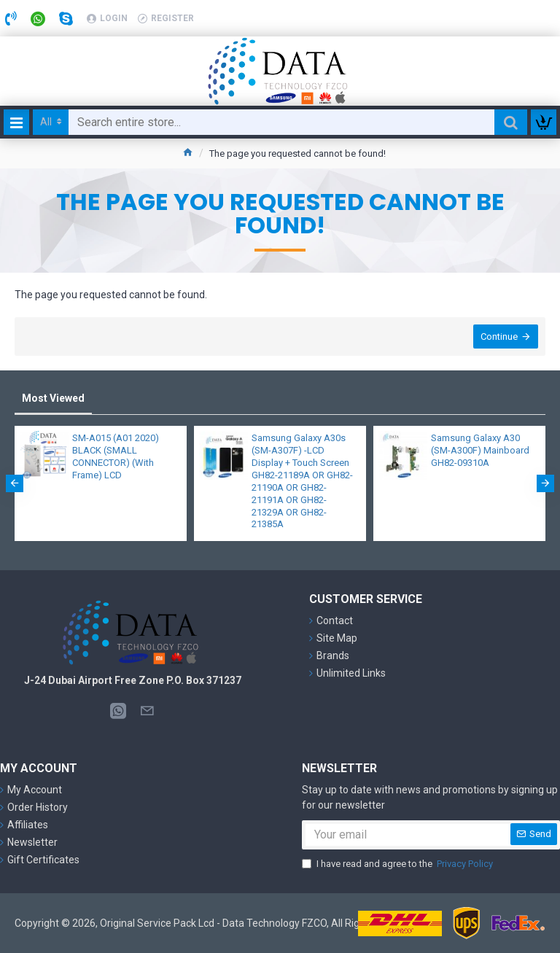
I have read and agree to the (398, 864)
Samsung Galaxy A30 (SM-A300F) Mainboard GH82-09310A (480, 450)
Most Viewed (53, 398)
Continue (499, 337)
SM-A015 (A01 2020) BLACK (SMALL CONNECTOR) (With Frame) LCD (116, 456)
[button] (15, 483)
